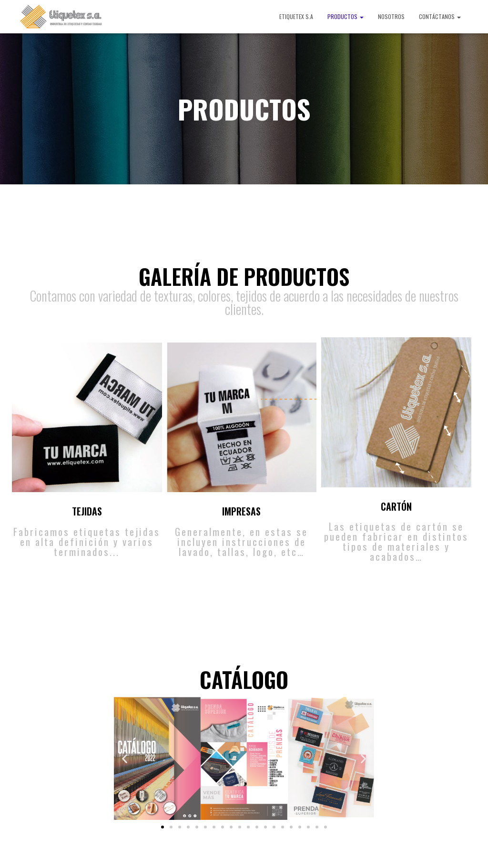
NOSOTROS (391, 16)
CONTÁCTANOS (440, 16)
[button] (163, 827)
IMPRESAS (241, 511)
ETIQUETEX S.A (296, 16)
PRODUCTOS (346, 16)
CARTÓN (396, 506)
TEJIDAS (87, 511)
